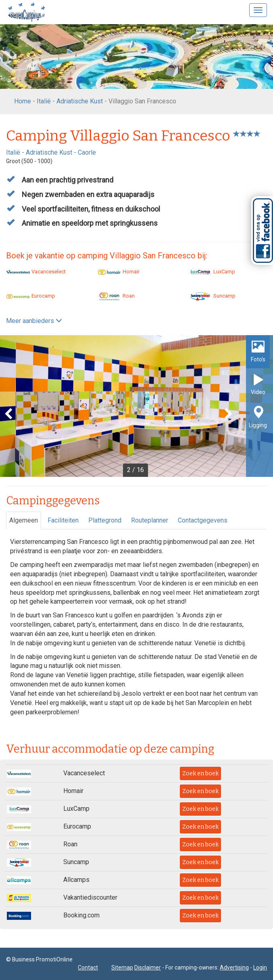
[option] (136, 406)
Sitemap (122, 967)
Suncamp (212, 296)
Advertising (234, 967)
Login (260, 967)
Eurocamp (31, 296)
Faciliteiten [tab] (63, 520)
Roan (116, 296)
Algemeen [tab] (24, 520)
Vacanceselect (36, 272)
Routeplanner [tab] (150, 520)
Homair (118, 272)
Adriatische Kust (80, 101)
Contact (88, 967)
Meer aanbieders (34, 321)
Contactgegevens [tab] (203, 520)
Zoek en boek (200, 773)
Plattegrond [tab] (105, 520)
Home (23, 101)
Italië (44, 101)
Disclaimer (148, 967)
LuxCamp (212, 272)
